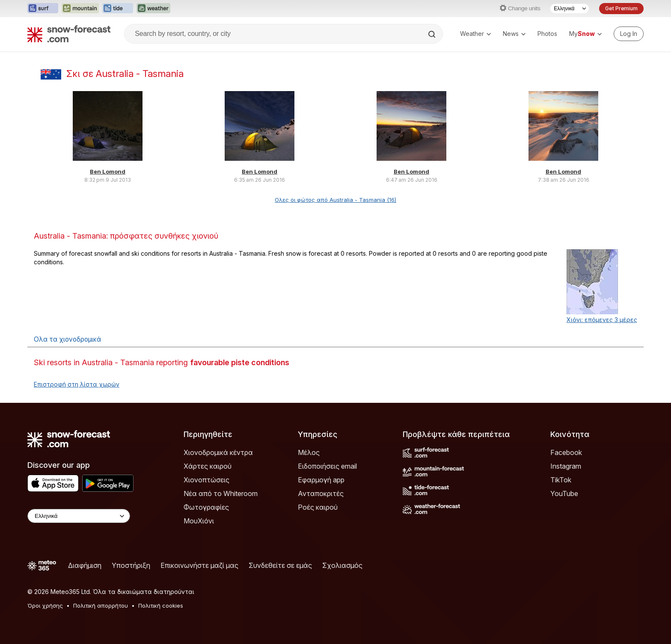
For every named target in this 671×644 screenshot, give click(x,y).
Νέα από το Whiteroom (221, 493)
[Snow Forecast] (69, 34)
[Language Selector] (570, 9)
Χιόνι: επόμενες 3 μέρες (602, 320)
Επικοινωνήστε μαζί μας (199, 565)
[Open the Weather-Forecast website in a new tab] (153, 9)
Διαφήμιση (85, 565)
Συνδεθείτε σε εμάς (280, 565)
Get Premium (621, 8)
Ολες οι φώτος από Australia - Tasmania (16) (335, 200)
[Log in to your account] (629, 34)
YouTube (564, 493)
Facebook (566, 452)
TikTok (561, 480)
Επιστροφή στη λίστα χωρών (77, 384)
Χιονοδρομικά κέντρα (218, 452)
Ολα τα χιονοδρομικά (67, 339)
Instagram (566, 466)
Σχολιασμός (342, 565)
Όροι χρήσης (45, 606)
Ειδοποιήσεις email (327, 466)
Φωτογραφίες (206, 507)
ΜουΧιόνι (199, 521)
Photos (547, 34)
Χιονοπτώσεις (206, 480)
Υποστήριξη (131, 565)
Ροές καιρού (318, 507)
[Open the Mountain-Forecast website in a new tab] (80, 9)
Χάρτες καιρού (208, 466)
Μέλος (309, 452)
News (514, 34)
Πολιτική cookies (161, 606)
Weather (475, 34)
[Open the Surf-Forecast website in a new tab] (43, 9)
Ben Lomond (108, 171)
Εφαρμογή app (321, 480)
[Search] (433, 34)
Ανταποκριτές (321, 493)
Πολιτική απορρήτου (101, 606)
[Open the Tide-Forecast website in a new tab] (118, 9)
